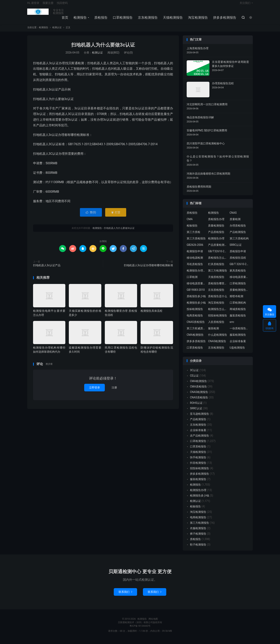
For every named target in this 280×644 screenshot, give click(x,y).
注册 (114, 391)
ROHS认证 (196, 407)
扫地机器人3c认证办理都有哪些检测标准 (148, 269)
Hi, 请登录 (33, 5)
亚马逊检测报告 (199, 417)
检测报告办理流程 (196, 274)
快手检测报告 (198, 461)
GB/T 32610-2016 (239, 268)
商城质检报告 (238, 313)
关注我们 (245, 5)
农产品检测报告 (199, 439)
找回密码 (62, 5)
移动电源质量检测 (196, 287)
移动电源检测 (195, 261)
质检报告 (100, 20)
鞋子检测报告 (198, 548)
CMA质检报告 (198, 390)
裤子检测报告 (198, 537)
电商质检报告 (195, 319)
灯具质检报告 (216, 268)
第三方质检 (193, 235)
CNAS (233, 216)
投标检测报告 (195, 313)
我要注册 (48, 5)
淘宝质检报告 (216, 306)
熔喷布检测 (236, 300)
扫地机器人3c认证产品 (47, 269)
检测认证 (57, 31)
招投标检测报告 (218, 319)
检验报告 (192, 229)
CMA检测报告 (195, 338)
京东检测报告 (147, 20)
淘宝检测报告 (197, 20)
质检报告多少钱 (196, 300)
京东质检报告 (216, 293)
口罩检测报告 (122, 20)
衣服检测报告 (198, 532)
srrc (232, 325)
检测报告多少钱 (196, 306)
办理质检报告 (238, 229)
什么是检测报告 (218, 338)
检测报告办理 (216, 242)
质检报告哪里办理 (218, 287)
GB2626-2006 (195, 248)
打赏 (116, 216)
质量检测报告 (216, 229)
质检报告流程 (238, 261)
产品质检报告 (216, 235)
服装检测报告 (238, 338)
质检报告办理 (216, 223)
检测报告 (38, 14)
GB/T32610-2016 (218, 255)
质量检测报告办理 (239, 293)
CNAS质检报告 (196, 325)
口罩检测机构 (238, 306)
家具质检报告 (238, 274)
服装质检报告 (238, 319)
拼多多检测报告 (224, 20)
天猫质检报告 (216, 280)
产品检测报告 (238, 235)
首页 (64, 20)
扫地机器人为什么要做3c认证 (103, 49)
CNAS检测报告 (217, 345)
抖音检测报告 (198, 467)
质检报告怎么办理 (218, 261)
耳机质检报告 (195, 268)
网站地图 (153, 623)
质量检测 (235, 223)
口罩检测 (192, 280)
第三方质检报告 (196, 242)
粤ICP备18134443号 (140, 630)
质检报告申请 (238, 255)
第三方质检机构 (239, 242)
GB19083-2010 (196, 293)
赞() (91, 216)
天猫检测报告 (172, 20)
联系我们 (125, 596)
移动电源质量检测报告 (239, 280)
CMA (190, 223)
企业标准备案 (238, 345)
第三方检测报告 (218, 274)
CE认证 (194, 379)
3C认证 (194, 374)
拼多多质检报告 (196, 345)
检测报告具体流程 (151, 314)
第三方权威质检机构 (196, 332)
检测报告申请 (195, 255)
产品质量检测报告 (218, 248)
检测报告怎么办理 (218, 313)
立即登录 (94, 391)
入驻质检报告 (216, 325)
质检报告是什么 (218, 300)
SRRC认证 (236, 248)
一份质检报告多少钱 (239, 332)
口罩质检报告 (195, 351)
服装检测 (213, 332)
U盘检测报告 (237, 351)
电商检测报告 (198, 521)
